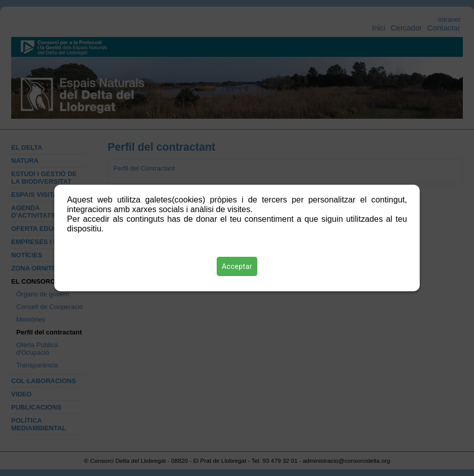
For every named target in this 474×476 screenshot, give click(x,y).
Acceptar (237, 266)
